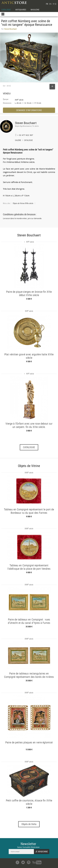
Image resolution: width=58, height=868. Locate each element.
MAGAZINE (35, 10)
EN (50, 4)
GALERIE (18, 141)
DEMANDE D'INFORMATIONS (29, 110)
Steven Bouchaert (26, 123)
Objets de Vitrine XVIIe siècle (23, 203)
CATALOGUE (6, 10)
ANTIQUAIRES (21, 10)
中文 (55, 4)
